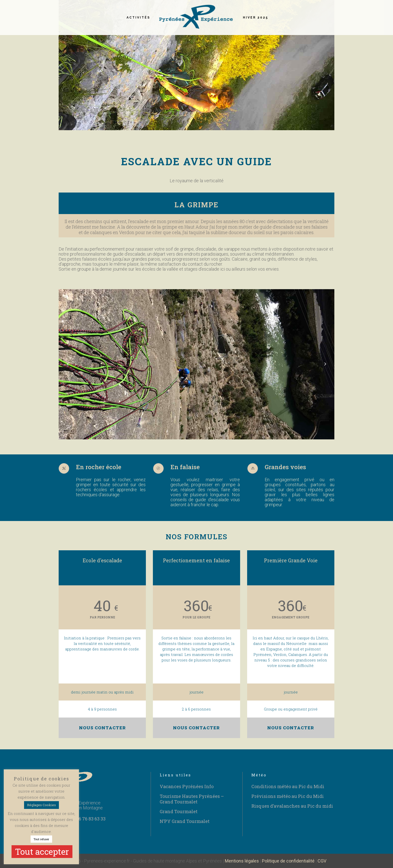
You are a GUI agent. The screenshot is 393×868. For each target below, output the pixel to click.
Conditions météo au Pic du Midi (288, 786)
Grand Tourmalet (179, 811)
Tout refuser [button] (41, 839)
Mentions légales (242, 861)
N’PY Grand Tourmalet (185, 821)
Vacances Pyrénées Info (187, 786)
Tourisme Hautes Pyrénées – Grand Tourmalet (192, 799)
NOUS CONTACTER (102, 728)
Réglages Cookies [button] (41, 805)
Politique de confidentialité (288, 861)
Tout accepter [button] (42, 851)
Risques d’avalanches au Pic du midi (292, 806)
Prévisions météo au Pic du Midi (288, 796)
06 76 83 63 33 (91, 819)
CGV (322, 861)
